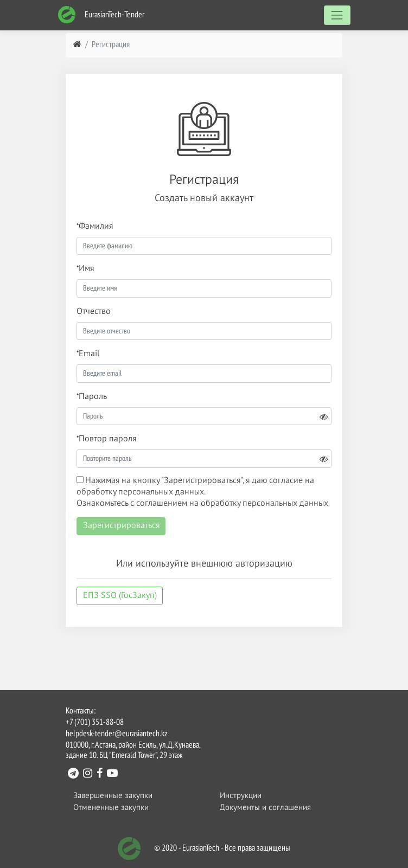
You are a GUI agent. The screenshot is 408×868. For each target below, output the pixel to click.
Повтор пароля (107, 439)
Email (89, 354)
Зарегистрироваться (121, 526)
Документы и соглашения (265, 808)
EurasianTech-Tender (101, 15)
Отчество (94, 312)
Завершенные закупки (113, 796)
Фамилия (96, 227)
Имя (86, 269)
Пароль (93, 397)
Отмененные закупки (111, 808)
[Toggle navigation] (337, 15)
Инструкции (241, 796)
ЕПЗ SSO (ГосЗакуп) (120, 596)
